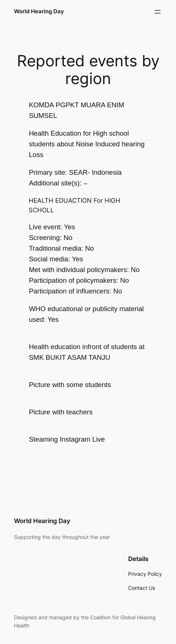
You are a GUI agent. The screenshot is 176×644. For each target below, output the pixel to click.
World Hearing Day (39, 11)
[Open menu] (158, 12)
